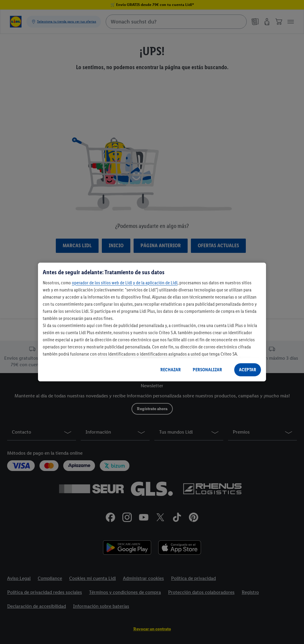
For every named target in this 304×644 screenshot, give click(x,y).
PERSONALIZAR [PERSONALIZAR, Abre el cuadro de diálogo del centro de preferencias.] (207, 370)
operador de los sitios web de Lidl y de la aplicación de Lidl (125, 283)
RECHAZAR (171, 370)
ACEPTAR (248, 370)
